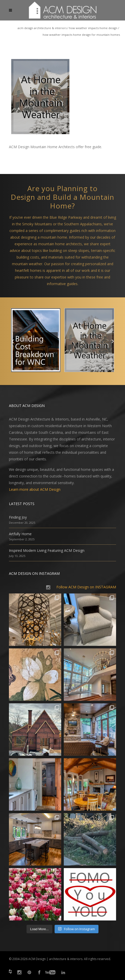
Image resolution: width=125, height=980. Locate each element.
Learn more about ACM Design (35, 489)
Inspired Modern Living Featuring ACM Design (47, 550)
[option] (36, 341)
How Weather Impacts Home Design (93, 28)
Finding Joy (18, 517)
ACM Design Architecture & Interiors (42, 28)
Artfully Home (20, 534)
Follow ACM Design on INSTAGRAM (86, 587)
